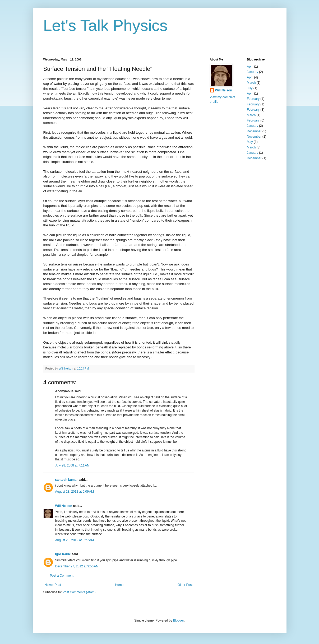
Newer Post (53, 585)
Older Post (185, 585)
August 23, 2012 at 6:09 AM (75, 492)
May (250, 142)
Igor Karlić (63, 554)
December (254, 131)
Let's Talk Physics (106, 25)
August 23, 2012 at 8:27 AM (75, 540)
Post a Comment (62, 576)
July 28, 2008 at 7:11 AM (72, 465)
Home (119, 585)
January (253, 72)
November (254, 137)
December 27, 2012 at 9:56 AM (77, 566)
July (250, 88)
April (250, 67)
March (251, 83)
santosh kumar (66, 480)
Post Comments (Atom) (79, 592)
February (253, 99)
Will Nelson (64, 506)
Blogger (179, 620)
